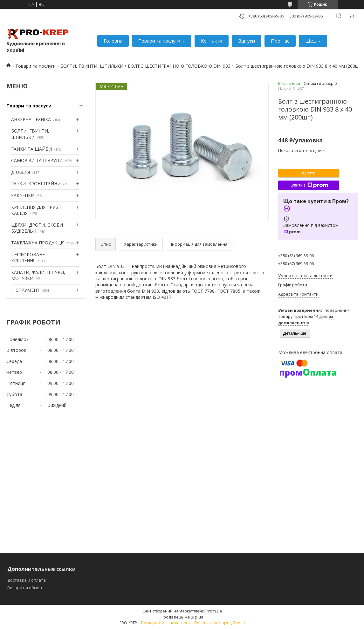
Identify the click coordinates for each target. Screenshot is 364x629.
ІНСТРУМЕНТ (25, 290)
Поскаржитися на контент (166, 623)
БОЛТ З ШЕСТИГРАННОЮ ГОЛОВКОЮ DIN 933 (179, 66)
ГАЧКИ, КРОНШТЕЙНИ (36, 184)
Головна (113, 41)
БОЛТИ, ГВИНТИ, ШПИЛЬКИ (92, 66)
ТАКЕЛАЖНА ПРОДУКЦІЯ (38, 243)
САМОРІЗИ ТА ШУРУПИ (37, 160)
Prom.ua (214, 611)
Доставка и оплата (27, 580)
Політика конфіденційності (220, 623)
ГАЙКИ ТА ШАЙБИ (31, 149)
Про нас (280, 41)
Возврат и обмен (25, 588)
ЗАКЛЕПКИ (23, 195)
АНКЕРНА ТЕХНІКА (31, 119)
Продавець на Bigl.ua (182, 617)
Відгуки (247, 41)
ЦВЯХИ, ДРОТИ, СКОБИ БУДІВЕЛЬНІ (37, 228)
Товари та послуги (159, 41)
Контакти (212, 41)
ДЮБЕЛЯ (21, 172)
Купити (309, 173)
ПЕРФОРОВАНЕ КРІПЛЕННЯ (28, 258)
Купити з (309, 185)
